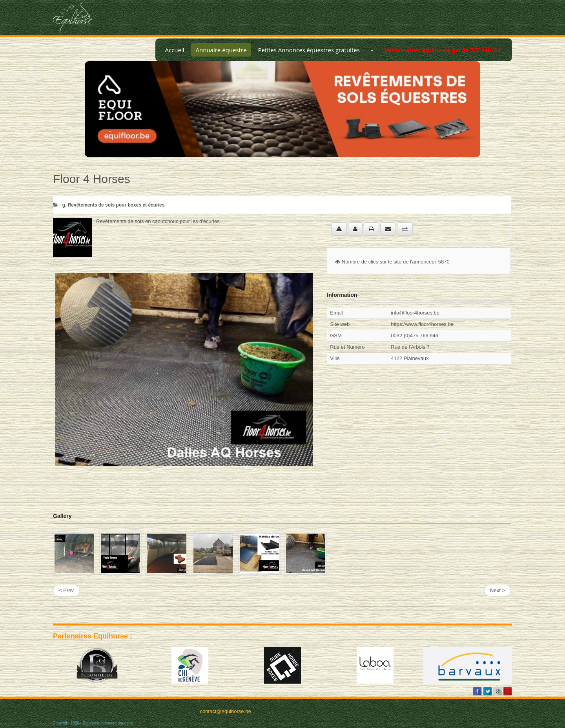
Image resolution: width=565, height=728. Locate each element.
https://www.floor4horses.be (422, 324)
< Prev (66, 590)
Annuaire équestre (221, 50)
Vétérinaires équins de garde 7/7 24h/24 (443, 50)
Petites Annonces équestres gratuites (309, 50)
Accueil (174, 50)
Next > (498, 590)
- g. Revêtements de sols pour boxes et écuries (112, 205)
